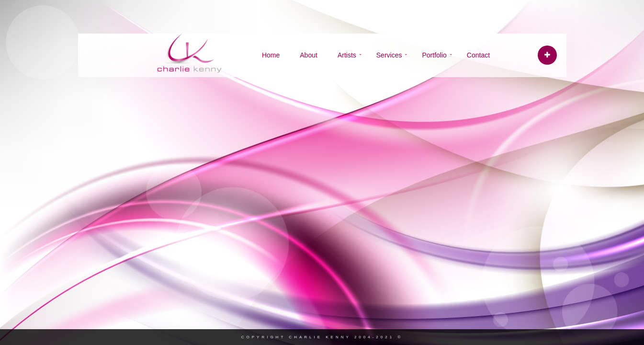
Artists (347, 55)
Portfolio (434, 55)
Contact (478, 55)
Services (389, 55)
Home (271, 55)
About (309, 55)
